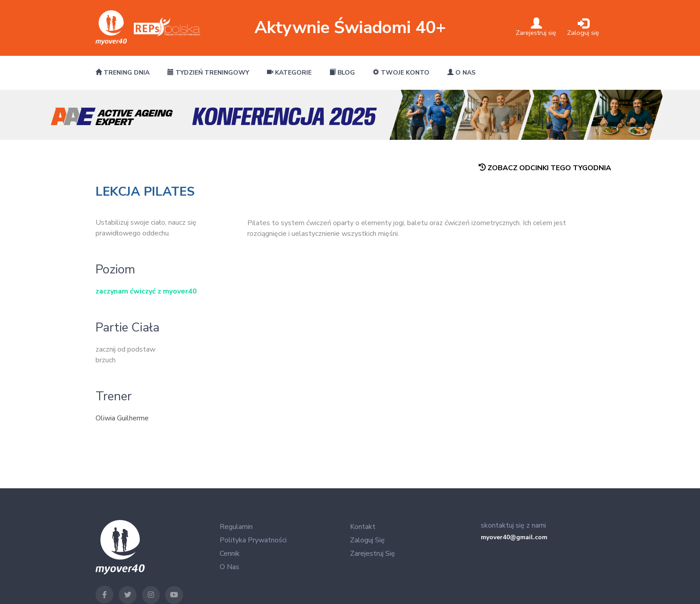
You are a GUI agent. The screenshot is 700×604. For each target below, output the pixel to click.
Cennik (230, 554)
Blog (342, 73)
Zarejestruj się (373, 554)
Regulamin (236, 527)
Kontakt (363, 527)
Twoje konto (401, 73)
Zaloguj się (367, 540)
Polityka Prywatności (253, 540)
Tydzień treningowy (208, 73)
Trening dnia (123, 73)
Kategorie (289, 73)
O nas (461, 73)
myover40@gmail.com (514, 537)
